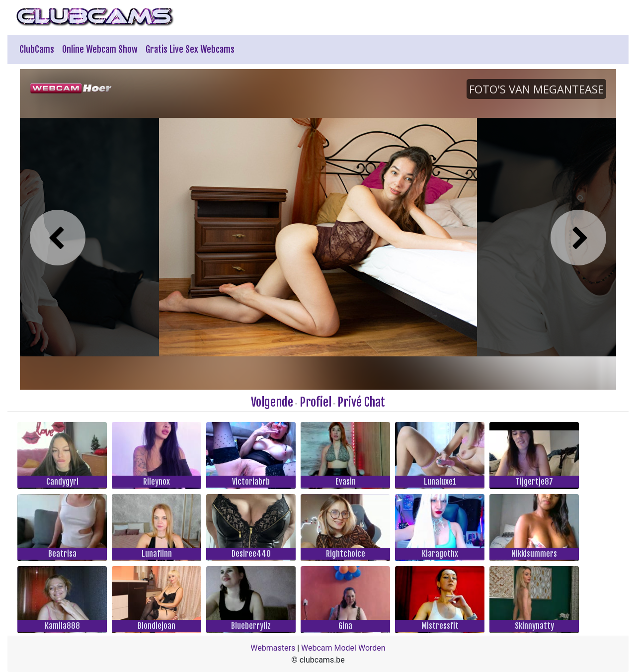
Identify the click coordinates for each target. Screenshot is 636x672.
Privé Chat (361, 402)
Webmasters (273, 648)
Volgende (272, 402)
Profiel (316, 402)
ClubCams (37, 49)
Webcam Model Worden (343, 648)
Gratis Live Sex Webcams (190, 49)
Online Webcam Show (100, 49)
